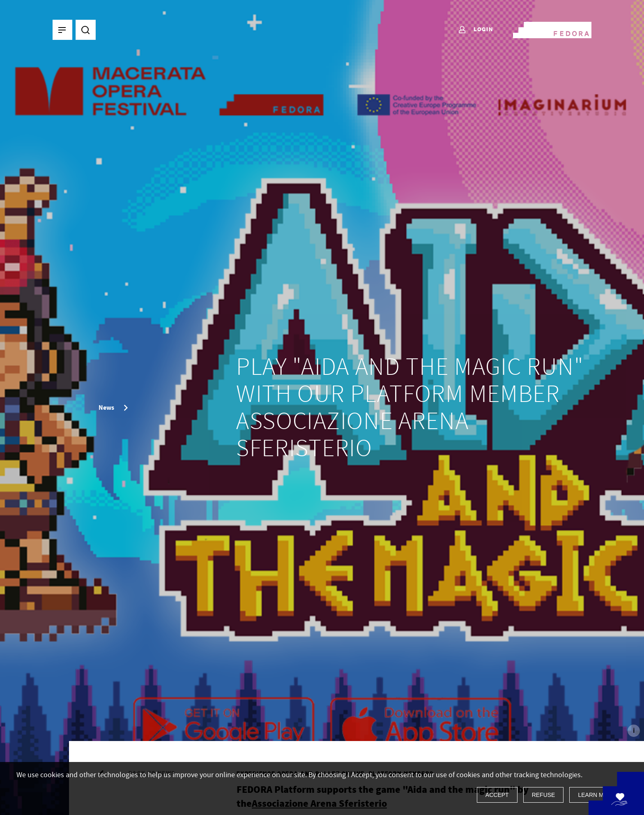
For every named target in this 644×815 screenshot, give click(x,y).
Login (475, 30)
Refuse (544, 795)
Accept (497, 795)
